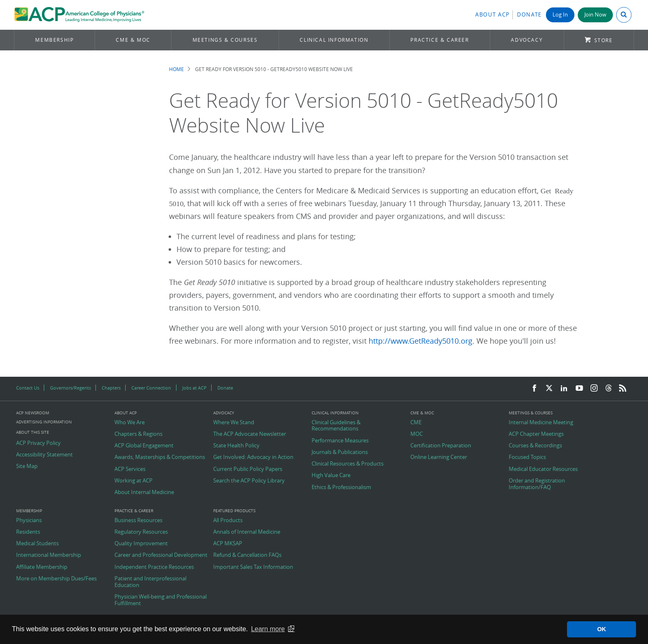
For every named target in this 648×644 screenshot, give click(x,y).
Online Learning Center (439, 457)
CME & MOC (133, 40)
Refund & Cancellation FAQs (247, 555)
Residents (28, 532)
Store (604, 40)
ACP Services (130, 469)
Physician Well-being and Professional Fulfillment (161, 600)
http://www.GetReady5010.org (420, 341)
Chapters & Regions (138, 434)
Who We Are (130, 423)
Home (176, 69)
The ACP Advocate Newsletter (250, 434)
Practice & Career (440, 40)
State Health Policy (236, 446)
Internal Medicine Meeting (541, 423)
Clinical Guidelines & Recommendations (336, 426)
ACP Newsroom (33, 413)
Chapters (111, 388)
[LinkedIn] (564, 389)
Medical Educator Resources (543, 469)
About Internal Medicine (144, 492)
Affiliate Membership (42, 567)
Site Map (27, 466)
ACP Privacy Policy (38, 443)
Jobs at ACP (194, 388)
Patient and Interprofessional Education (150, 582)
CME (416, 423)
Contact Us (28, 388)
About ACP (493, 15)
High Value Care (331, 475)
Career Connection (151, 388)
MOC (417, 434)
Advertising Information (44, 422)
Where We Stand (234, 423)
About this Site (33, 432)
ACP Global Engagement (144, 446)
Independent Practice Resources (154, 567)
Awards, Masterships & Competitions (160, 457)
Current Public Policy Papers (248, 469)
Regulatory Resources (141, 532)
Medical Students (37, 544)
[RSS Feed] (623, 389)
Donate (529, 15)
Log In (560, 15)
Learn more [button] (268, 629)
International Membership (49, 555)
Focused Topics (527, 457)
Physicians (29, 520)
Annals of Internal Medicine (247, 532)
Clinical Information (334, 40)
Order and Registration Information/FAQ (537, 484)
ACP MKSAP (228, 544)
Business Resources (138, 520)
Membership (54, 40)
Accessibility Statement (44, 455)
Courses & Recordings (535, 446)
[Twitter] (549, 389)
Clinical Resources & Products (348, 464)
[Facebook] (534, 389)
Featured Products (234, 511)
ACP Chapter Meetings (536, 434)
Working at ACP (133, 481)
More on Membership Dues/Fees (56, 579)
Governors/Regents (70, 388)
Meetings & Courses (225, 40)
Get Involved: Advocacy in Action (253, 457)
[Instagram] (594, 389)
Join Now (595, 15)
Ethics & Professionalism (341, 487)
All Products (228, 520)
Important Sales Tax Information (253, 567)
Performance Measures (340, 441)
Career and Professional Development (161, 555)
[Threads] (609, 389)
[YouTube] (579, 389)
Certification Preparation (441, 446)
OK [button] (602, 629)
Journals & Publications (340, 452)
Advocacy (527, 40)
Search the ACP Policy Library (249, 481)
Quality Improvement (141, 544)
